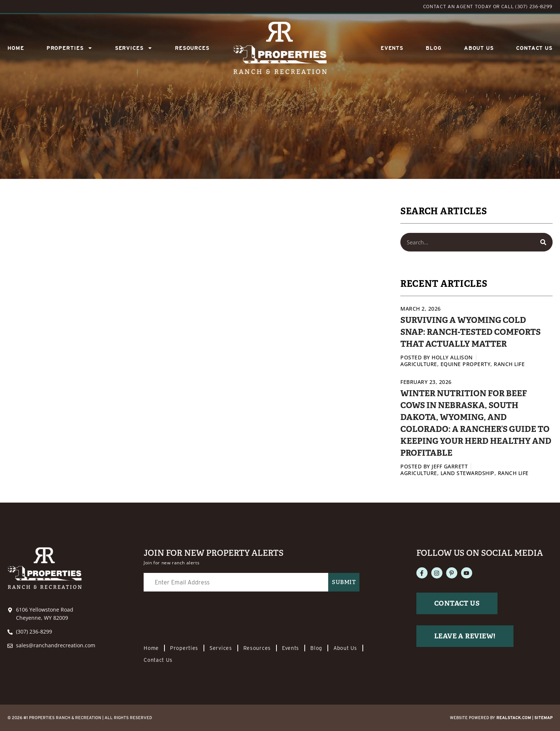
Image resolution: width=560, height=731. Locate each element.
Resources (192, 48)
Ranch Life (509, 364)
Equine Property (466, 364)
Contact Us (534, 48)
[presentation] (200, 615)
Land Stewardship (468, 473)
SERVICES (134, 48)
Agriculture (419, 364)
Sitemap (543, 718)
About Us (479, 48)
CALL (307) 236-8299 (527, 7)
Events (392, 48)
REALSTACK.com (514, 718)
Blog (434, 48)
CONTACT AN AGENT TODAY (457, 7)
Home (16, 48)
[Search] (543, 242)
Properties (70, 48)
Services (221, 648)
